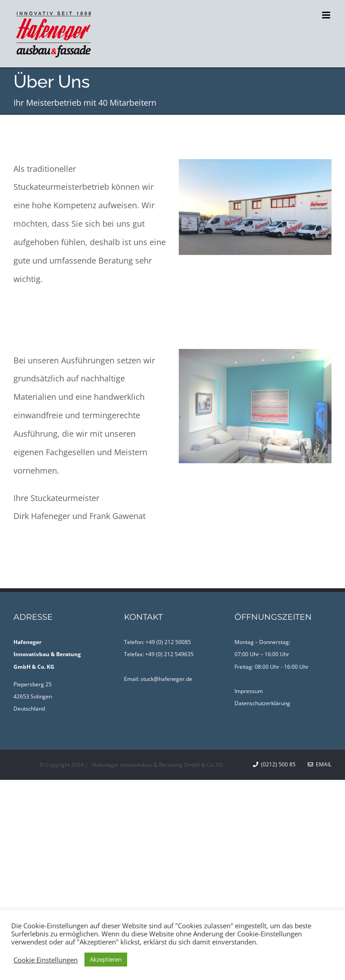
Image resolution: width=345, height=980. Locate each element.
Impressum (249, 691)
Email (320, 764)
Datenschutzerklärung (262, 703)
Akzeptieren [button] (106, 959)
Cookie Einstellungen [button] (46, 960)
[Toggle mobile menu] (327, 15)
